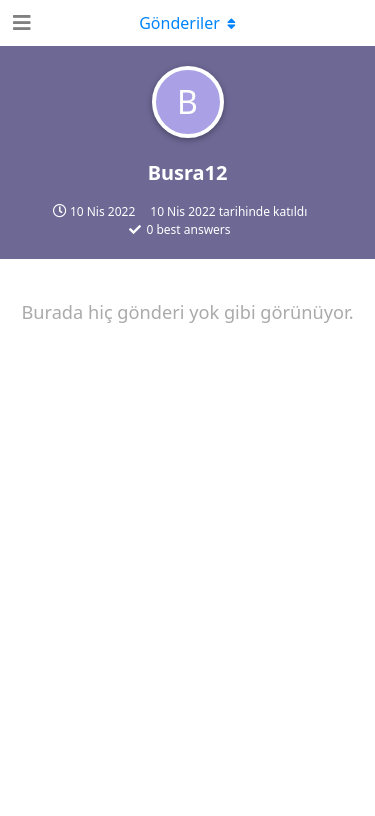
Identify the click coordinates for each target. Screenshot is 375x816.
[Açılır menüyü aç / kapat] (188, 23)
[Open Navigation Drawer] (20, 23)
